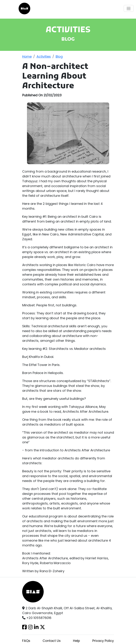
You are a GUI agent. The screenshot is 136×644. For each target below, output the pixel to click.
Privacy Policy (103, 641)
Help (76, 641)
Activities (44, 56)
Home (27, 56)
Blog (59, 56)
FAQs (26, 641)
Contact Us (52, 641)
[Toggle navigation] (129, 8)
